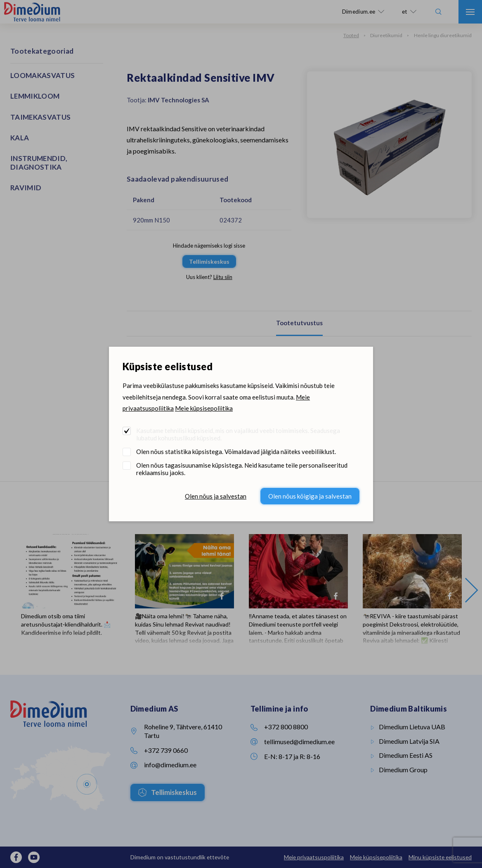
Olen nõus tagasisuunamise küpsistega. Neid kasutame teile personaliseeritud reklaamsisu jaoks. (242, 469)
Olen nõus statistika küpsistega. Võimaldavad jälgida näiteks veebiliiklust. (236, 452)
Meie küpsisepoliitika (204, 408)
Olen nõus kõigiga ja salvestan (310, 496)
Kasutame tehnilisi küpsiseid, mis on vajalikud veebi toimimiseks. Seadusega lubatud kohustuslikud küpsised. (238, 434)
